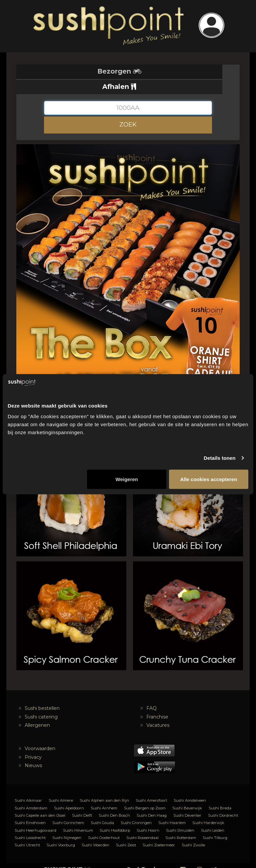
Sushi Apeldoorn (69, 793)
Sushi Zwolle (193, 830)
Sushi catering (41, 701)
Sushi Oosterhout (104, 822)
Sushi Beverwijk (187, 793)
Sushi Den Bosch (114, 800)
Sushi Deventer (187, 800)
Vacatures (158, 710)
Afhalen (184, 71)
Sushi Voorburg (61, 830)
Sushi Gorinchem (68, 807)
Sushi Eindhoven (30, 807)
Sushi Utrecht (27, 830)
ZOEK (128, 109)
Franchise (157, 701)
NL (68, 854)
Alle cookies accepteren (208, 479)
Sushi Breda (220, 793)
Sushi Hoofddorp (115, 815)
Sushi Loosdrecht (30, 822)
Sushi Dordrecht (223, 800)
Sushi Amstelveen (190, 785)
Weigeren (127, 479)
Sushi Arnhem (104, 793)
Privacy (33, 742)
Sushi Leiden (213, 815)
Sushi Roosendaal (142, 822)
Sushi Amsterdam (31, 793)
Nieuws (33, 750)
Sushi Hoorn (148, 815)
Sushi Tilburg (215, 822)
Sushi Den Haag (152, 800)
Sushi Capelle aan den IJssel (40, 800)
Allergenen (37, 710)
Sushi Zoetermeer (159, 830)
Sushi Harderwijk (208, 807)
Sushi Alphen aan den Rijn (104, 785)
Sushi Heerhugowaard (35, 815)
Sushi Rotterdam (181, 822)
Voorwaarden (40, 733)
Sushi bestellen (42, 693)
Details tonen (219, 458)
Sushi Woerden (95, 830)
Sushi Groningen (136, 807)
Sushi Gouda (102, 807)
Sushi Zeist (126, 830)
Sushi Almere (61, 785)
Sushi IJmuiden (180, 815)
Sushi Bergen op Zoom (145, 793)
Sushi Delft (82, 800)
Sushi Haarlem (172, 807)
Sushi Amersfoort (151, 785)
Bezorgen (72, 71)
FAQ (151, 693)
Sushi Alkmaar (28, 785)
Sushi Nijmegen (67, 822)
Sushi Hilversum (78, 815)
